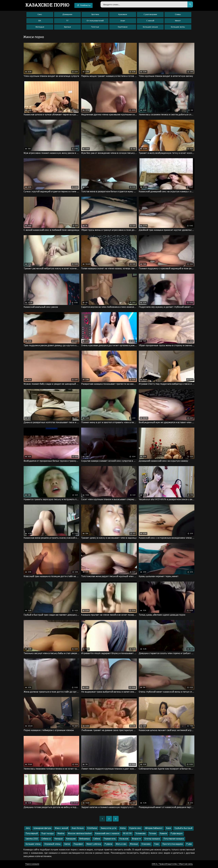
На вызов (124, 839)
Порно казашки (32, 864)
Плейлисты (83, 5)
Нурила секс (135, 828)
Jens (28, 828)
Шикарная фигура (42, 828)
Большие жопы (178, 27)
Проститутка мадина (173, 844)
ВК (40, 21)
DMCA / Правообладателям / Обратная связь (172, 864)
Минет (178, 21)
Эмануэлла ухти (108, 828)
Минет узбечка (94, 844)
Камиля (163, 834)
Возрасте (136, 839)
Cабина (97, 839)
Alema (123, 828)
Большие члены (33, 844)
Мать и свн (121, 844)
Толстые (95, 27)
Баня (169, 828)
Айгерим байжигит (154, 828)
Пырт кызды (48, 834)
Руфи (189, 844)
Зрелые (67, 27)
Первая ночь (110, 839)
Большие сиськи (150, 27)
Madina (61, 834)
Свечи (67, 844)
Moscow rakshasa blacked (80, 834)
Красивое (123, 15)
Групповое (123, 27)
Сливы (178, 15)
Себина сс (46, 839)
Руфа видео (177, 834)
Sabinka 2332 (32, 839)
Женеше (134, 844)
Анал (123, 21)
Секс (40, 15)
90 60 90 (127, 834)
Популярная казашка (174, 839)
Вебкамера (84, 839)
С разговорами (150, 15)
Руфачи (108, 844)
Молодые (40, 27)
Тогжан (153, 834)
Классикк (146, 844)
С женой (150, 21)
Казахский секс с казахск (107, 834)
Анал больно (78, 828)
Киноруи (59, 839)
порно (47, 5)
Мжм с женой (61, 828)
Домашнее (67, 15)
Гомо (156, 844)
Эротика (95, 15)
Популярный (32, 834)
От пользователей (95, 21)
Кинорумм (71, 839)
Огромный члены (52, 844)
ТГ (67, 21)
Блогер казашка (152, 839)
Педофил (78, 844)
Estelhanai (92, 828)
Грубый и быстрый (183, 828)
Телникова (140, 834)
